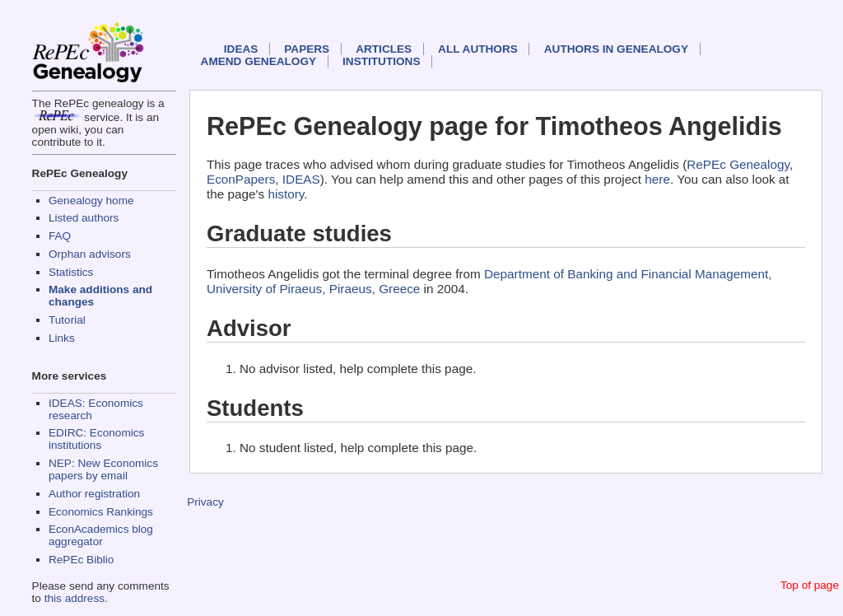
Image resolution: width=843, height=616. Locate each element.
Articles (384, 49)
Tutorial (67, 320)
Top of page (810, 585)
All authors (478, 49)
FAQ (60, 236)
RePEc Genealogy (738, 164)
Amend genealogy (258, 61)
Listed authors (84, 218)
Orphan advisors (90, 254)
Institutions (381, 61)
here (657, 179)
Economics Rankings (101, 512)
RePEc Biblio (81, 560)
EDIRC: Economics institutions (96, 439)
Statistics (71, 272)
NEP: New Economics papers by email (103, 469)
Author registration (94, 494)
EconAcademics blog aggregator (101, 535)
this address (75, 598)
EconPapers (241, 179)
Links (62, 338)
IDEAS (241, 49)
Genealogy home (91, 201)
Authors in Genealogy (616, 49)
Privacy (205, 502)
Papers (307, 49)
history (286, 194)
